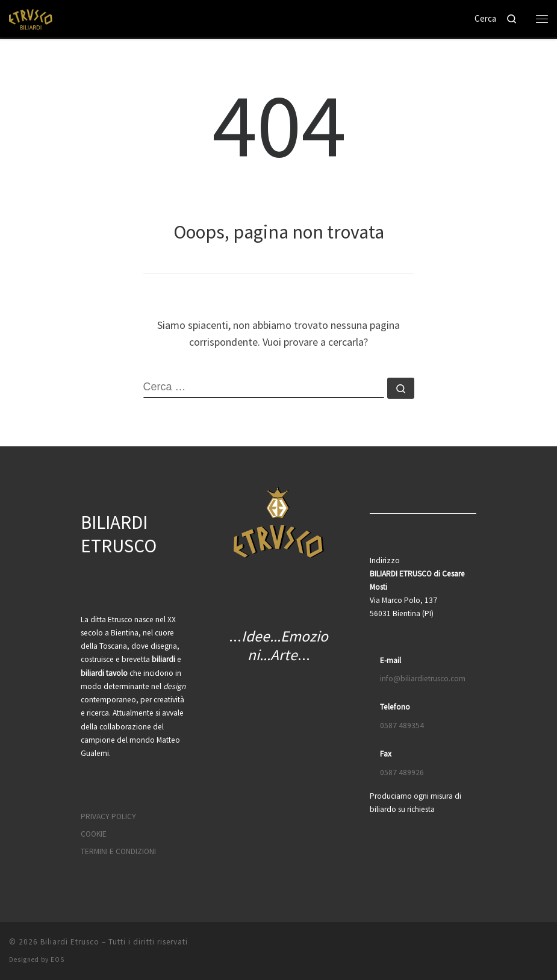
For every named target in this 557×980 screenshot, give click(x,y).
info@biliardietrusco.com (423, 679)
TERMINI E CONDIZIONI (118, 851)
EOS (58, 960)
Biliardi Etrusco (70, 942)
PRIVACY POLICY (108, 816)
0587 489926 (402, 772)
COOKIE (94, 834)
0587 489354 (402, 726)
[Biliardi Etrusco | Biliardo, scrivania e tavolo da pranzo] (32, 17)
